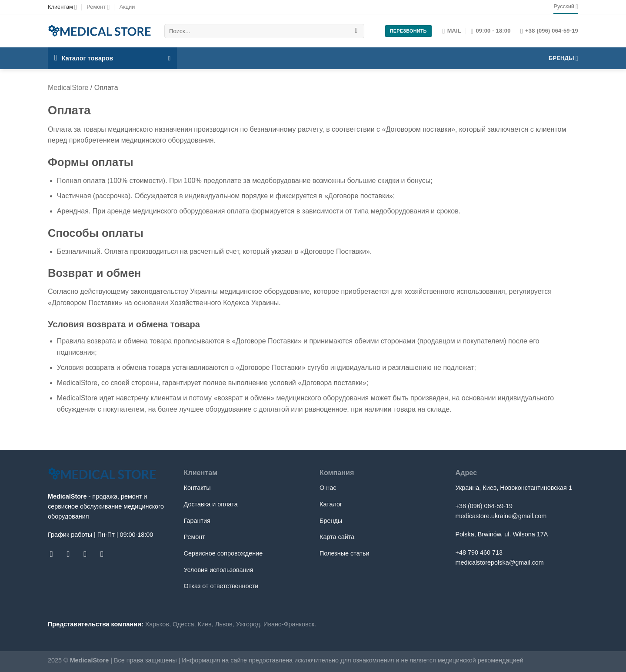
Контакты (197, 488)
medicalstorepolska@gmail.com (500, 562)
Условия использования (219, 570)
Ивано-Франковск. (290, 624)
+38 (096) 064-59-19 (484, 506)
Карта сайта (337, 537)
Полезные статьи (344, 553)
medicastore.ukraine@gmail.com (501, 516)
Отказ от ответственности (221, 586)
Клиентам (62, 7)
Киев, (206, 624)
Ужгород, (249, 624)
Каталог (331, 504)
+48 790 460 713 (479, 552)
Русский (566, 7)
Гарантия (197, 521)
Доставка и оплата (211, 504)
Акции (127, 7)
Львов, (225, 624)
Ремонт (98, 7)
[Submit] (356, 31)
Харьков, (158, 624)
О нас (328, 488)
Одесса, (184, 624)
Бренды (563, 58)
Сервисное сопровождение (223, 553)
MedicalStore (68, 88)
